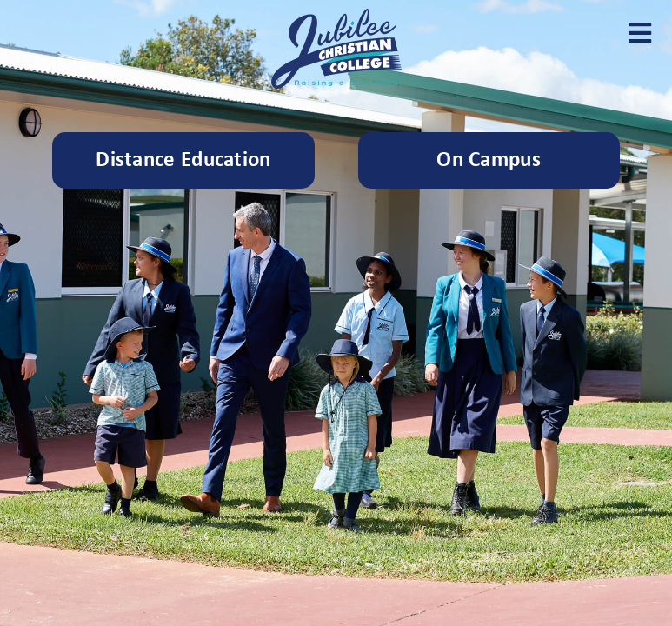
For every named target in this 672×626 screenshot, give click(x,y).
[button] (639, 33)
